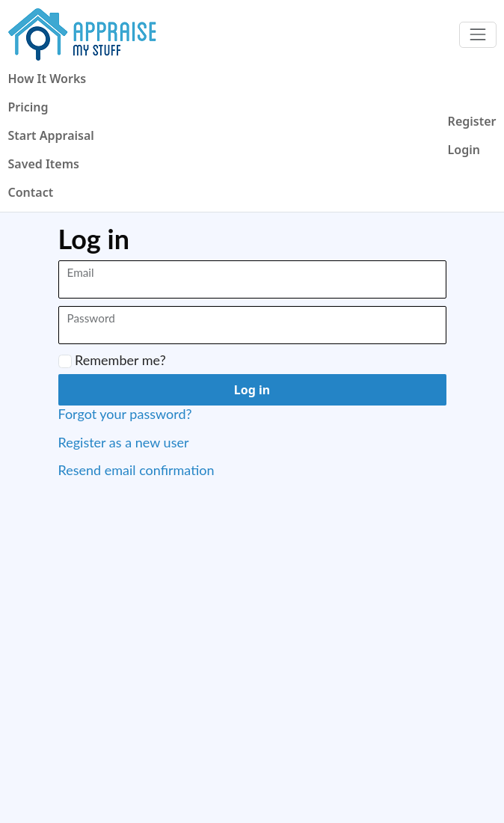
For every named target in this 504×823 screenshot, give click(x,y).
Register (472, 121)
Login (464, 150)
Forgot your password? (125, 414)
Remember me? (112, 360)
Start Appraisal (51, 135)
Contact (31, 192)
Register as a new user (124, 442)
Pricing (28, 107)
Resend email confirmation (136, 470)
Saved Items (44, 164)
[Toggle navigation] (477, 35)
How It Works (47, 79)
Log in (252, 390)
